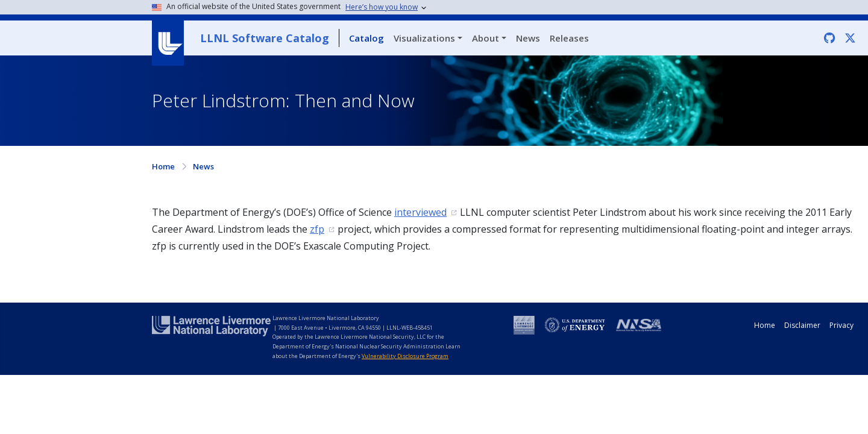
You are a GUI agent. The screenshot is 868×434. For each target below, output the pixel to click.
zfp (317, 229)
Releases (569, 38)
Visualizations (424, 38)
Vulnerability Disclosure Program (405, 356)
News (528, 38)
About (486, 38)
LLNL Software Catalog (265, 38)
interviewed (420, 212)
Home (163, 166)
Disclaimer (802, 325)
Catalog (366, 38)
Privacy (841, 325)
